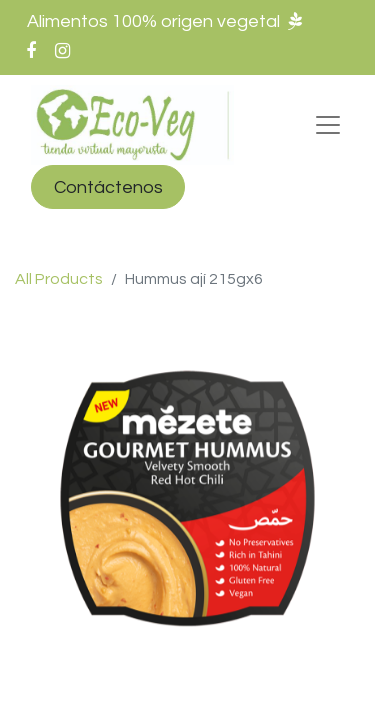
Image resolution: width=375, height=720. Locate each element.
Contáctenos (108, 187)
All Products (59, 279)
